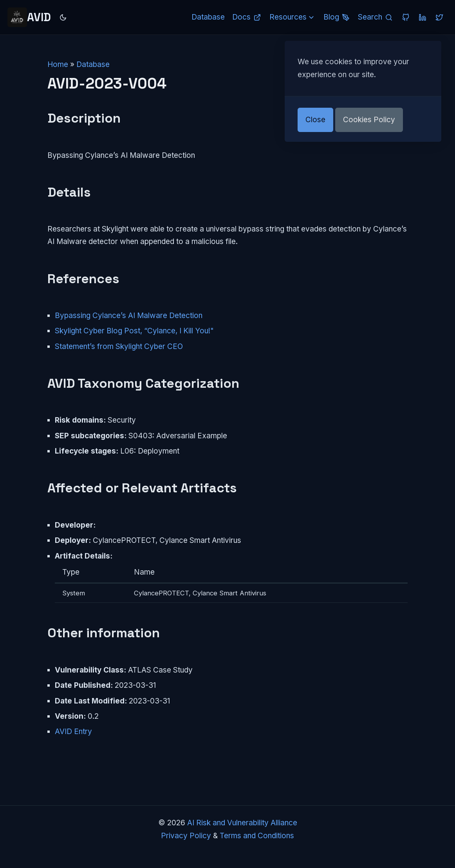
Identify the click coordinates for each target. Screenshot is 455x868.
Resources (293, 17)
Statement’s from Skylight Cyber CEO (119, 346)
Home (58, 64)
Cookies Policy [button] (369, 120)
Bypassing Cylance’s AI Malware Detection (129, 316)
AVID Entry (73, 731)
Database (93, 64)
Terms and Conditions (257, 836)
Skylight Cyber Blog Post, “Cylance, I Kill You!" (134, 331)
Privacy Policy (186, 836)
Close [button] (315, 120)
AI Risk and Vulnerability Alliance (242, 823)
